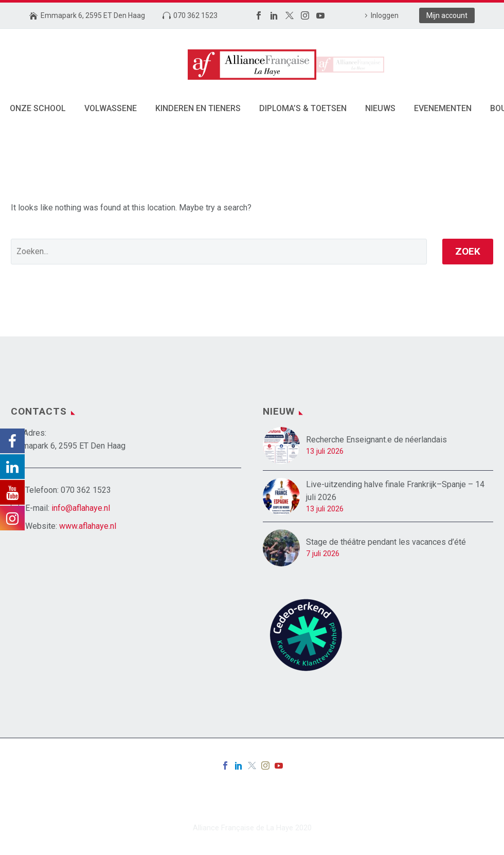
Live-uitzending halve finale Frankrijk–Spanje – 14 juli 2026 (395, 491)
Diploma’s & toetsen (303, 108)
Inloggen (385, 15)
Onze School (38, 108)
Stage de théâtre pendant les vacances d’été (386, 542)
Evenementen (443, 108)
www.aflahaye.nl (88, 526)
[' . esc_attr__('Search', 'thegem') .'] (219, 252)
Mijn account (447, 15)
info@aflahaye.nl (81, 508)
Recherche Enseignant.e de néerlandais (376, 440)
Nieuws (380, 108)
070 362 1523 (195, 15)
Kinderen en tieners (198, 108)
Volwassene (111, 108)
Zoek (468, 251)
